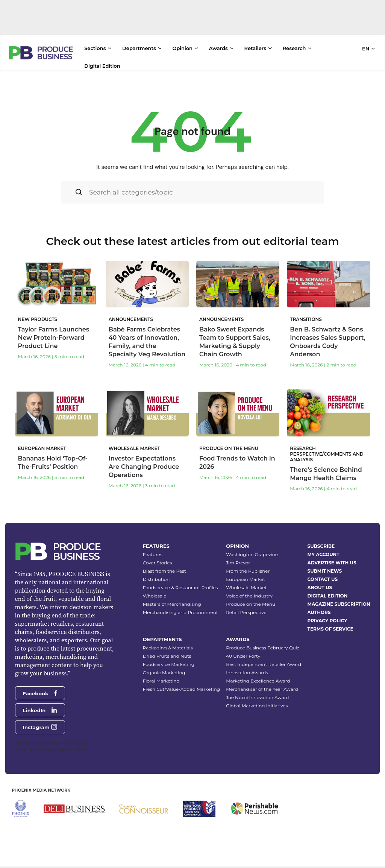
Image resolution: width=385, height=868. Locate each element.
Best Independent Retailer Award (264, 664)
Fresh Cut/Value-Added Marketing (181, 689)
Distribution (156, 579)
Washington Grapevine (252, 554)
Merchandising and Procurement (180, 612)
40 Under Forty (243, 656)
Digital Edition (102, 66)
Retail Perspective (246, 612)
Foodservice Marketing (169, 664)
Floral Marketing (161, 681)
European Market (246, 579)
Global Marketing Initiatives (257, 706)
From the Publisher (248, 571)
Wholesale (155, 596)
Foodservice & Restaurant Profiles (180, 588)
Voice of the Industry (249, 596)
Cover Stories (158, 563)
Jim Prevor (238, 563)
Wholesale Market (246, 588)
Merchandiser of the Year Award (262, 689)
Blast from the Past (164, 571)
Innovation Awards (247, 673)
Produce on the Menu (251, 604)
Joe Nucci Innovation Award (257, 697)
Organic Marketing (164, 673)
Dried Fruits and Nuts (167, 656)
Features (153, 554)
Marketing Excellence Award (258, 681)
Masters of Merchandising (172, 604)
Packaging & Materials (168, 648)
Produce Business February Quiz (263, 648)
